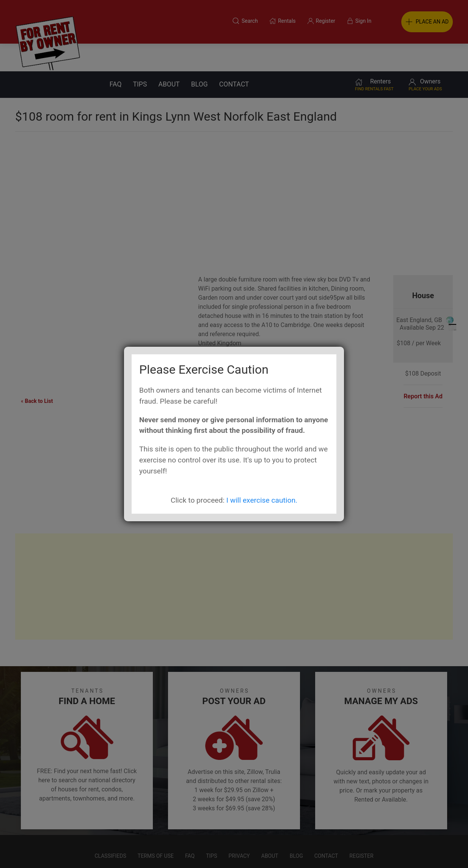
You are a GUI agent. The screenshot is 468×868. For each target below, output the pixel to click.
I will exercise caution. (262, 500)
